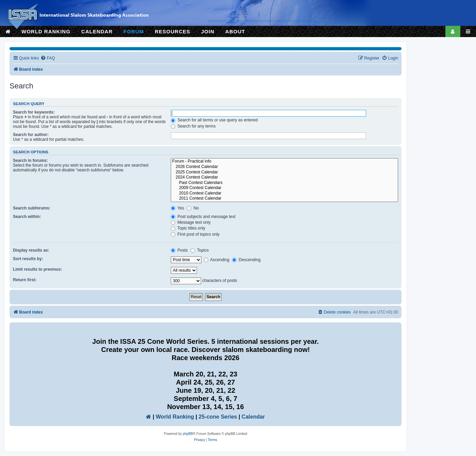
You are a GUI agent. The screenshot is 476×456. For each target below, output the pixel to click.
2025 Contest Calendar (284, 172)
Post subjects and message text (203, 217)
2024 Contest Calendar (284, 178)
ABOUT (235, 31)
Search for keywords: (34, 112)
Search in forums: (30, 161)
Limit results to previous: (37, 269)
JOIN (208, 31)
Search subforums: (32, 208)
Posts (179, 250)
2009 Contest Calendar (284, 188)
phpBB (188, 434)
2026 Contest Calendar (284, 167)
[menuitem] (48, 58)
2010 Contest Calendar (284, 193)
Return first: (25, 280)
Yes (177, 208)
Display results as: (31, 250)
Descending (246, 260)
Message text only (191, 222)
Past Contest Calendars (284, 183)
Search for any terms (193, 126)
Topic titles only (188, 228)
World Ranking (175, 417)
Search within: (27, 217)
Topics (200, 250)
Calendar (253, 417)
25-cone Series (218, 417)
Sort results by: (28, 259)
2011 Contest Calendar (284, 199)
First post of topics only (195, 234)
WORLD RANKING (46, 31)
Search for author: (31, 135)
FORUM (134, 31)
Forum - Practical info (284, 162)
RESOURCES (173, 31)
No (193, 208)
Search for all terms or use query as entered (214, 120)
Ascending (217, 260)
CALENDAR (97, 31)
